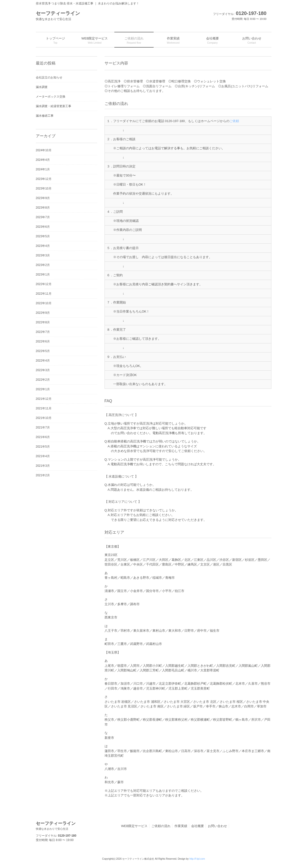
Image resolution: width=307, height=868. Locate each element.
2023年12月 (44, 179)
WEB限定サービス (134, 826)
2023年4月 (43, 246)
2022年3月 (43, 370)
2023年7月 (43, 217)
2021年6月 (43, 437)
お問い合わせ (217, 826)
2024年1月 (43, 169)
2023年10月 (44, 189)
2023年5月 (43, 236)
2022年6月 (43, 341)
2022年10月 (44, 303)
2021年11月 (44, 408)
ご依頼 (234, 121)
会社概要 (198, 826)
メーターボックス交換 (51, 97)
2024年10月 (44, 150)
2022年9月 (43, 313)
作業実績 (181, 826)
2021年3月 (43, 466)
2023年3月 (43, 255)
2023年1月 (43, 275)
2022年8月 (43, 322)
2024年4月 (43, 160)
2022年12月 (44, 284)
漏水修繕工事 (45, 116)
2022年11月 (44, 294)
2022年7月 (43, 332)
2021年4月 (43, 456)
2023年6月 (43, 227)
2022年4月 (43, 361)
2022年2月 (43, 380)
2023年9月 (43, 198)
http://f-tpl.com (197, 859)
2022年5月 (43, 351)
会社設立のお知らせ (49, 77)
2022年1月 (43, 389)
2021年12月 (44, 399)
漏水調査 (42, 87)
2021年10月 (44, 418)
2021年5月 (43, 447)
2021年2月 (43, 475)
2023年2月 (43, 265)
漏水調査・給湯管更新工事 (53, 106)
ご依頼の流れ (161, 826)
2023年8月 (43, 208)
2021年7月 (43, 428)
